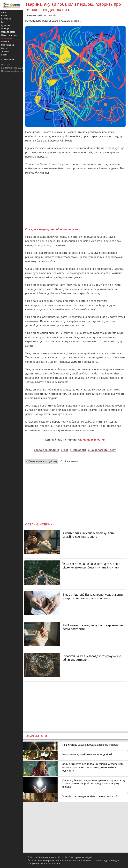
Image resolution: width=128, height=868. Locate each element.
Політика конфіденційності (15, 71)
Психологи (79, 450)
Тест (65, 450)
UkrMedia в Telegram (92, 440)
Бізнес (4, 15)
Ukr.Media (66, 141)
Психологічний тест (102, 450)
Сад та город (8, 45)
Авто (3, 12)
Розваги (5, 42)
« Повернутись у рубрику (42, 461)
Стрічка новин (69, 461)
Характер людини (47, 450)
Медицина (6, 29)
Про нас (5, 65)
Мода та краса (8, 32)
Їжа (3, 22)
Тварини (5, 51)
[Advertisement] (75, 201)
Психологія (50, 15)
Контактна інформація (13, 68)
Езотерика (6, 19)
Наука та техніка (9, 35)
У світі (4, 55)
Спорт (4, 48)
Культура (6, 25)
